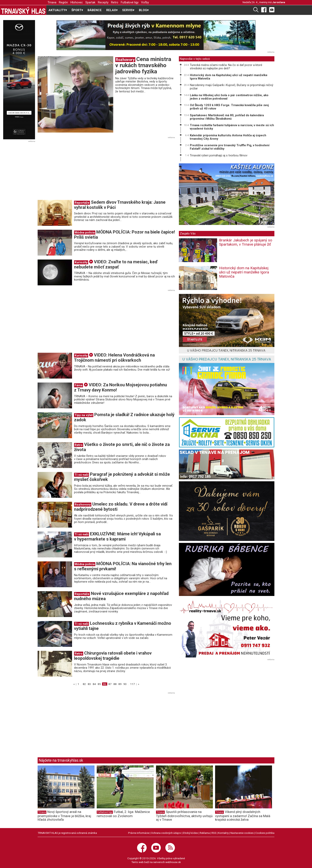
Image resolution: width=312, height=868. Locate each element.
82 (84, 684)
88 (115, 684)
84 (94, 684)
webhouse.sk (173, 862)
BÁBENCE (95, 10)
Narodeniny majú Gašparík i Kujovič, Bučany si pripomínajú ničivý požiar (232, 87)
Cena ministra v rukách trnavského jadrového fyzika (143, 65)
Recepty (103, 2)
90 (125, 684)
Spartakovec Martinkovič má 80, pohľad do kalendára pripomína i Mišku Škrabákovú (227, 117)
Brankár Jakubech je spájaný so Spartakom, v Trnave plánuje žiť (246, 242)
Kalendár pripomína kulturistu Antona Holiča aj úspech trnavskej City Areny (228, 137)
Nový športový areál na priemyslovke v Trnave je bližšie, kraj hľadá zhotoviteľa (64, 816)
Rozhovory (125, 60)
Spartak (90, 2)
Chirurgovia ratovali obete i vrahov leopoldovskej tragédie (113, 656)
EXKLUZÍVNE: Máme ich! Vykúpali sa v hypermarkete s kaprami (117, 536)
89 (120, 684)
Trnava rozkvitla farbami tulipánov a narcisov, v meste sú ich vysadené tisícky (232, 127)
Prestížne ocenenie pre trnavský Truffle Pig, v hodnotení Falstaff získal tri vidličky (230, 147)
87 (110, 684)
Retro (115, 2)
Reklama (205, 833)
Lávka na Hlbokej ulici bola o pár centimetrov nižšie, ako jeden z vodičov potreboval (229, 97)
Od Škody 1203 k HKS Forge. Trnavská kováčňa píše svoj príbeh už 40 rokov (229, 107)
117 (133, 684)
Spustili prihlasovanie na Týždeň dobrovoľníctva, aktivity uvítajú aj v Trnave (184, 816)
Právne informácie (139, 833)
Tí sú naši (81, 475)
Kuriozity (81, 262)
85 (99, 684)
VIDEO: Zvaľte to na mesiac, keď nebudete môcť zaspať (116, 264)
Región (63, 2)
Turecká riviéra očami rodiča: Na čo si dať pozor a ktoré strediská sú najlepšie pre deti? (226, 67)
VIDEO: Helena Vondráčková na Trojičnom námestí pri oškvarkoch (114, 358)
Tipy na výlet (84, 415)
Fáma (78, 385)
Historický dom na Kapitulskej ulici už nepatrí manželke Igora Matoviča (229, 77)
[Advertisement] (71, 170)
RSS (214, 833)
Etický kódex (191, 833)
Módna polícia (85, 232)
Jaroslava (279, 2)
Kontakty (223, 833)
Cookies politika (265, 833)
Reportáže (82, 203)
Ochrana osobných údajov (166, 833)
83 (89, 684)
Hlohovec (77, 2)
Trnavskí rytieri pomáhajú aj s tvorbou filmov (219, 155)
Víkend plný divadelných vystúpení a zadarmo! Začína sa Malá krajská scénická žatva (243, 816)
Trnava (52, 2)
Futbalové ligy (130, 2)
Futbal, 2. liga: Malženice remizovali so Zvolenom (123, 814)
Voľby (145, 2)
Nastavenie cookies (242, 833)
